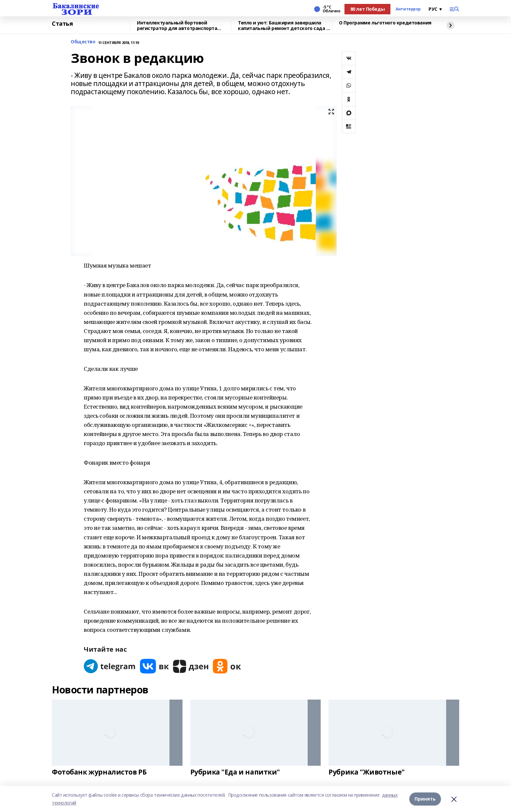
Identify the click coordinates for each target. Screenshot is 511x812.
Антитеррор (408, 9)
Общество (83, 42)
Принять (425, 799)
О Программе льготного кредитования (385, 23)
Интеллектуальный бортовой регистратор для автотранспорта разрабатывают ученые (177, 26)
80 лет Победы (368, 9)
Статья (62, 24)
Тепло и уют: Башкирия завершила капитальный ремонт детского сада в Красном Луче (284, 26)
